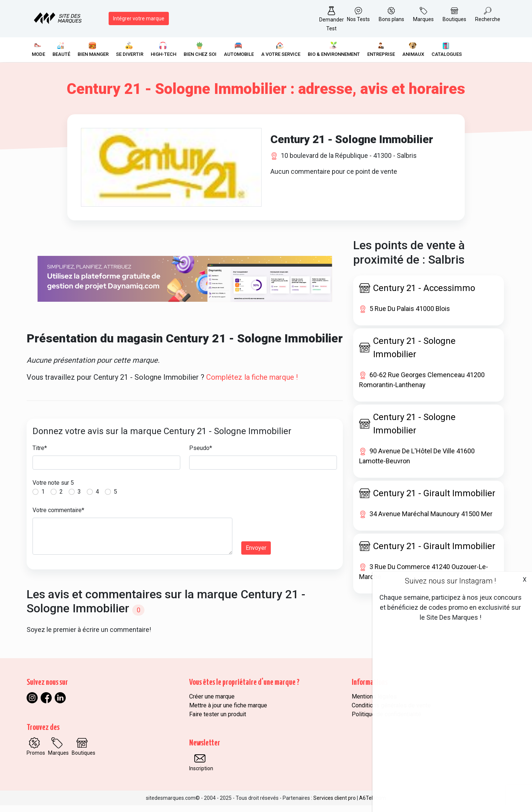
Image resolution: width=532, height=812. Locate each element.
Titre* (40, 454)
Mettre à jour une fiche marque (228, 712)
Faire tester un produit (218, 721)
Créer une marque (212, 703)
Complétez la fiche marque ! (252, 383)
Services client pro (335, 805)
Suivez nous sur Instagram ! (450, 581)
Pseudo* (201, 454)
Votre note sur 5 (53, 489)
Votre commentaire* (58, 516)
